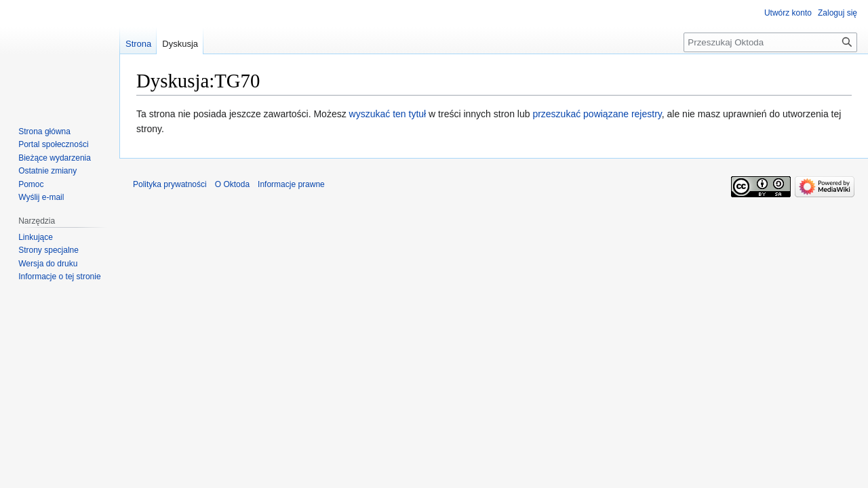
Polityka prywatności (170, 184)
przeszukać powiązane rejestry (597, 114)
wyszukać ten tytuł (388, 114)
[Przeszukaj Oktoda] (770, 42)
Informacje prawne (291, 184)
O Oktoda (232, 184)
